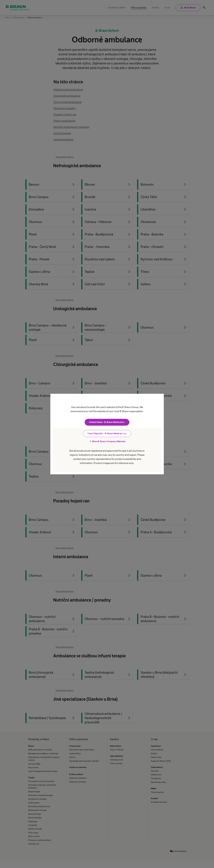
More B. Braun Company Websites (107, 441)
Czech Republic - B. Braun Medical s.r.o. (107, 433)
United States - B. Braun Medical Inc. (107, 422)
